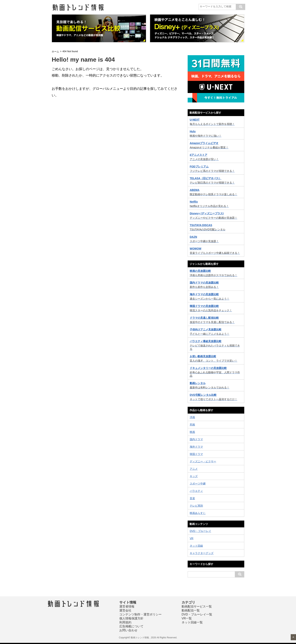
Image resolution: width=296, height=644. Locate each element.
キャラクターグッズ (202, 553)
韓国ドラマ (196, 454)
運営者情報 (127, 606)
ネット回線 (196, 546)
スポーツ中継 (198, 484)
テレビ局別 (196, 506)
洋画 (192, 417)
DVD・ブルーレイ (200, 531)
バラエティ (196, 491)
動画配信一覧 (191, 610)
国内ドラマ (196, 439)
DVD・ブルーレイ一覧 (197, 614)
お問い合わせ (128, 630)
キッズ (194, 476)
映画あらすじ (198, 513)
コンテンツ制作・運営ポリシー (140, 614)
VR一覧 (187, 618)
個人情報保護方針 (131, 618)
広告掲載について (131, 626)
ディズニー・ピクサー (203, 461)
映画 (192, 432)
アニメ (194, 469)
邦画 (192, 425)
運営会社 (125, 610)
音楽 (192, 498)
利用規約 (125, 622)
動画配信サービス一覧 (197, 606)
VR (192, 538)
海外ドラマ (196, 447)
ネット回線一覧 (192, 622)
